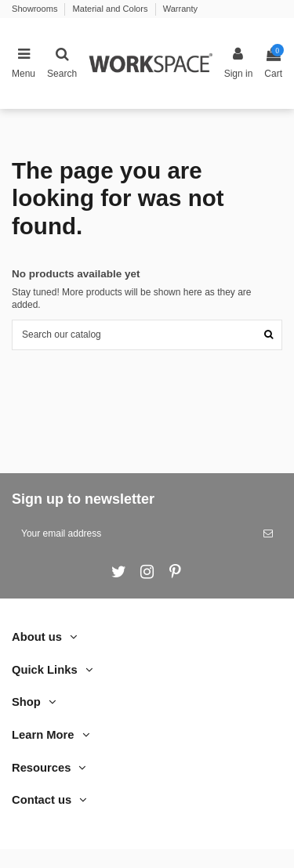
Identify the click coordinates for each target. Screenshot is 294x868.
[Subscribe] (268, 533)
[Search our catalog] (269, 335)
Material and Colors (112, 9)
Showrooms (36, 9)
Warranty (180, 9)
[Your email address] (133, 533)
